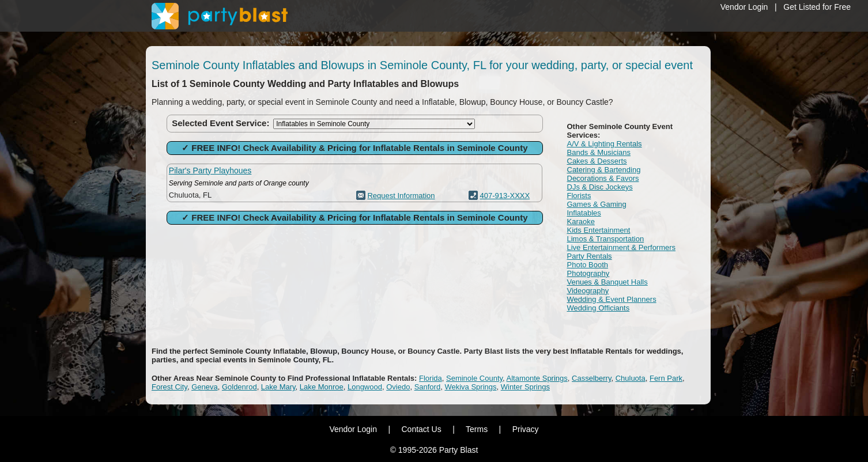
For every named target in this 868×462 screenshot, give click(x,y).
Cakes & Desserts (597, 161)
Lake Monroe (322, 387)
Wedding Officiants (599, 308)
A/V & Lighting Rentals (605, 144)
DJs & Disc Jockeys (600, 187)
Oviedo (398, 387)
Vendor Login (744, 7)
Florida (431, 378)
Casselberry (591, 378)
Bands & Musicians (599, 152)
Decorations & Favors (603, 178)
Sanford (428, 387)
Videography (588, 291)
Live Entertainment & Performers (622, 247)
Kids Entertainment (599, 230)
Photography (588, 273)
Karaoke (581, 221)
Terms (477, 429)
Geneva (205, 387)
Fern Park (666, 378)
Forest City (169, 387)
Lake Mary (278, 387)
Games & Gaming (597, 204)
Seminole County (474, 378)
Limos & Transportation (606, 239)
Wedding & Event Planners (612, 299)
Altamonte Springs (537, 378)
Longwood (365, 387)
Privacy (526, 429)
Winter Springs (525, 387)
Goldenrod (239, 387)
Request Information (401, 196)
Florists (579, 196)
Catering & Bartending (604, 170)
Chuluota (631, 378)
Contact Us (421, 429)
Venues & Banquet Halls (607, 282)
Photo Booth (588, 265)
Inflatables (584, 213)
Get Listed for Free (817, 7)
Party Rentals (590, 256)
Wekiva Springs (470, 387)
